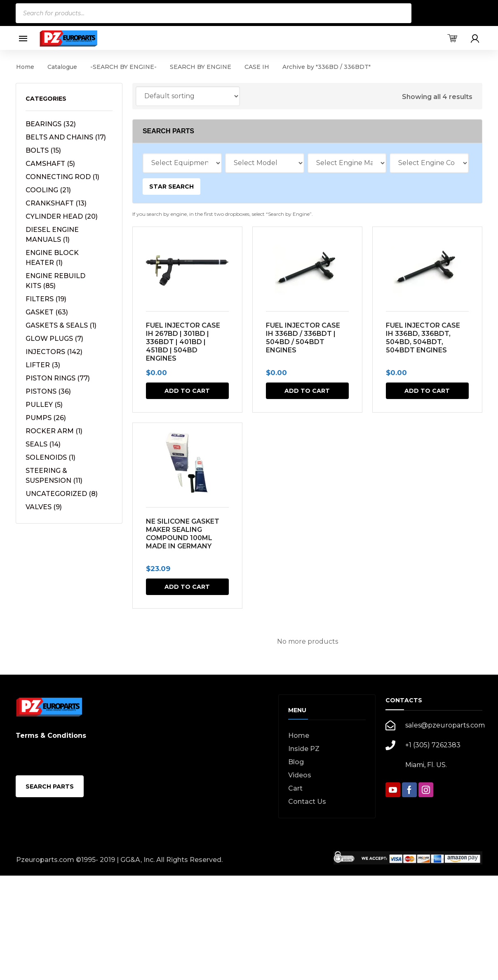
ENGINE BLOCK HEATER (52, 258)
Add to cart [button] (187, 391)
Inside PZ (304, 749)
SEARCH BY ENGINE (201, 67)
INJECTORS (54, 352)
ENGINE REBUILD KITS (55, 281)
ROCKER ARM (54, 431)
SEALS (43, 444)
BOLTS (43, 150)
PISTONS (48, 391)
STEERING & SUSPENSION (54, 476)
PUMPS (46, 418)
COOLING (48, 190)
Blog (296, 762)
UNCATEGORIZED (62, 494)
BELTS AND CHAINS (66, 137)
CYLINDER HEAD (62, 216)
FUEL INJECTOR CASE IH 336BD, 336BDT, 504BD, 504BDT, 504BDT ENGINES (423, 338)
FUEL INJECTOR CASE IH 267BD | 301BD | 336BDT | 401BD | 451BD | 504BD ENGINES (183, 342)
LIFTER (43, 365)
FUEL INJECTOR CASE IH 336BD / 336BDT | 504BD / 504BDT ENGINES (303, 338)
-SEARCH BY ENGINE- (123, 67)
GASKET (47, 312)
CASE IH (257, 67)
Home (25, 67)
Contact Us (307, 802)
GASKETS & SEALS (61, 325)
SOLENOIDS (51, 457)
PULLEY (44, 405)
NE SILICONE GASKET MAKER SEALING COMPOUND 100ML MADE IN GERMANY (183, 534)
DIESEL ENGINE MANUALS (52, 235)
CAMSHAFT (50, 164)
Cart (295, 788)
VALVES (44, 507)
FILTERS (46, 299)
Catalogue (62, 67)
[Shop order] (188, 96)
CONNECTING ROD (62, 177)
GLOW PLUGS (54, 339)
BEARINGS (51, 124)
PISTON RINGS (58, 378)
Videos (300, 775)
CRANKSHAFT (56, 203)
